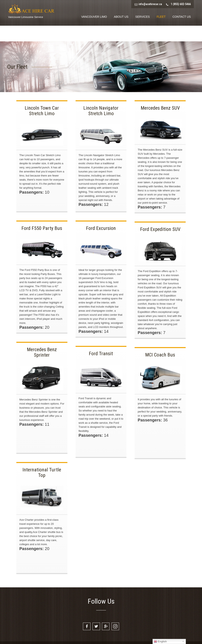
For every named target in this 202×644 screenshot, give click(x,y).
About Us (121, 17)
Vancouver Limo (94, 17)
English (160, 642)
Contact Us (182, 17)
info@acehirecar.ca (150, 4)
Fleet (161, 17)
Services (143, 17)
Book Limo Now (179, 34)
